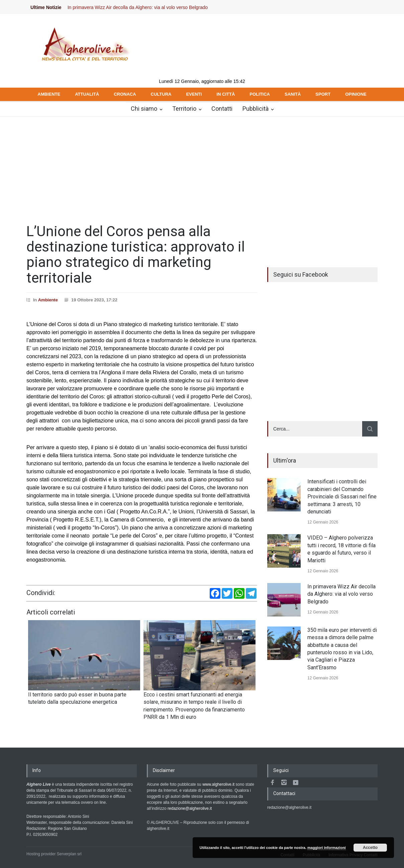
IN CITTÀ (226, 94)
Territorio (184, 109)
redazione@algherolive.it (190, 808)
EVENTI (194, 94)
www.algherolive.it (218, 784)
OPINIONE (356, 94)
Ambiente (48, 300)
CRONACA (125, 94)
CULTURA (161, 94)
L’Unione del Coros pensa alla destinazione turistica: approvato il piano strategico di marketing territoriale (136, 255)
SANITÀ (293, 94)
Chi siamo (144, 109)
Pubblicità (256, 109)
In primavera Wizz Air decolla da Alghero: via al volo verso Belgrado (143, 7)
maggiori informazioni (327, 848)
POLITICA (260, 94)
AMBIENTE (49, 94)
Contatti (222, 109)
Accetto (370, 848)
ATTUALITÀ (87, 94)
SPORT (323, 94)
